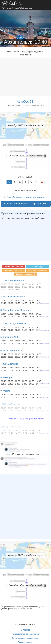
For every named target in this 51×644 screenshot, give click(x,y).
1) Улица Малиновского (13, 280)
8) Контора (6, 377)
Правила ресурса (26, 642)
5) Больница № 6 (9, 337)
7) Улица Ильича (9, 364)
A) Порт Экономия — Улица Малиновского (26, 197)
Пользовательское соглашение (26, 634)
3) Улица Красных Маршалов (16, 310)
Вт (15, 182)
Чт (26, 182)
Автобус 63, (26, 101)
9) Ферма (5, 391)
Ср (20, 182)
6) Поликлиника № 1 (11, 350)
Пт (31, 182)
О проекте (25, 630)
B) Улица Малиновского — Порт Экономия (26, 204)
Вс (42, 182)
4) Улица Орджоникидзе (13, 324)
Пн (9, 182)
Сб (36, 182)
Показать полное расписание (26, 419)
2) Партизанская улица (13, 297)
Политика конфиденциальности (26, 638)
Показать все (44, 303)
